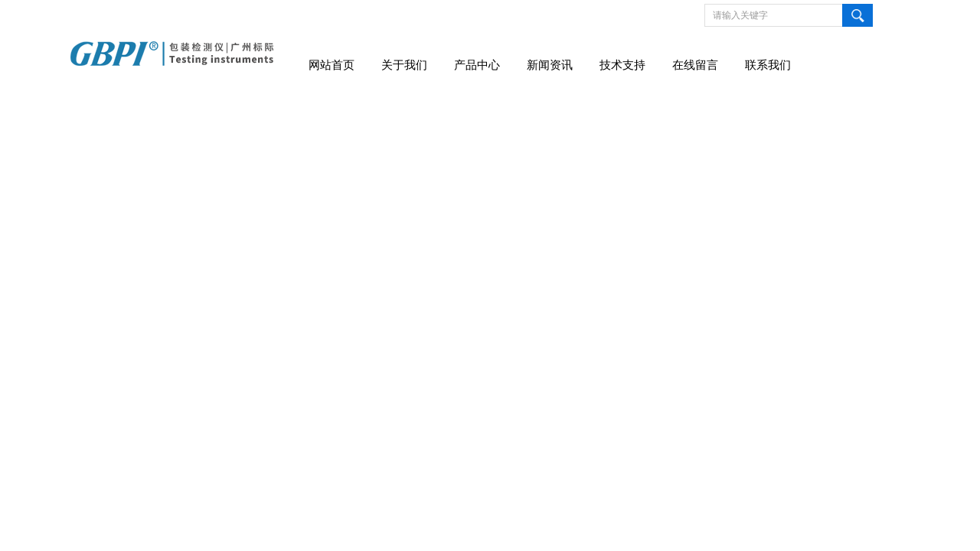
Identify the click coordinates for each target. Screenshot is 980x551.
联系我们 (768, 65)
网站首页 (332, 65)
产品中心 (477, 65)
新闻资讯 (550, 65)
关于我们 (404, 65)
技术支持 (622, 65)
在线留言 (695, 65)
